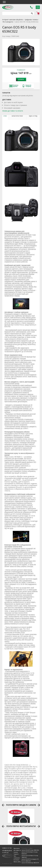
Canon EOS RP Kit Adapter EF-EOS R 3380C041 (30, 860)
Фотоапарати (8, 22)
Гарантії (16, 854)
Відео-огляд (33, 116)
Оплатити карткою (14, 86)
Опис (5, 116)
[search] (32, 13)
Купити (21, 79)
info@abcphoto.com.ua (7, 851)
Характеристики (17, 116)
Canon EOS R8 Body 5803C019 (30, 863)
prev (3, 805)
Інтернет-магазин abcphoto (13, 20)
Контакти (16, 860)
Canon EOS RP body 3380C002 (30, 850)
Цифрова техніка (31, 20)
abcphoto (8, 7)
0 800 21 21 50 (7, 848)
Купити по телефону (27, 86)
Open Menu (38, 7)
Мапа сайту (17, 862)
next (39, 805)
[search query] (16, 13)
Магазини (17, 848)
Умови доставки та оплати (13, 111)
